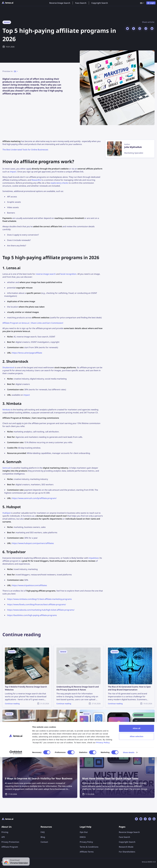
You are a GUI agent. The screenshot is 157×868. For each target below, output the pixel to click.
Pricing (5, 832)
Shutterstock (8, 367)
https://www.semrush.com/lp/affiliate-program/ (34, 498)
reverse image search (46, 274)
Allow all (137, 839)
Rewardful (36, 180)
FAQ (43, 832)
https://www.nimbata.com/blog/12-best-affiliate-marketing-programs (39, 599)
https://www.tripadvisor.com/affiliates (29, 585)
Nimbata (6, 410)
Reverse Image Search (60, 3)
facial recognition (68, 274)
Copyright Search (100, 3)
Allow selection (137, 847)
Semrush (7, 468)
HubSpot (7, 513)
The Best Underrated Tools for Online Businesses (25, 150)
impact (13, 172)
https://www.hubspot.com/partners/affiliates (33, 543)
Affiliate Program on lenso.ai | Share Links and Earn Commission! (33, 323)
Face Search (81, 3)
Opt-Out (84, 832)
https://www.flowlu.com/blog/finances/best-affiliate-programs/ (37, 604)
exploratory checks (59, 183)
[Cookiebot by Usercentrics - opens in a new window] (16, 863)
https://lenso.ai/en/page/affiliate (27, 353)
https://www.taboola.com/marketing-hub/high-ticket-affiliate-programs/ (41, 610)
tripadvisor (94, 558)
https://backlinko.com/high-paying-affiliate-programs (32, 615)
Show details (129, 863)
